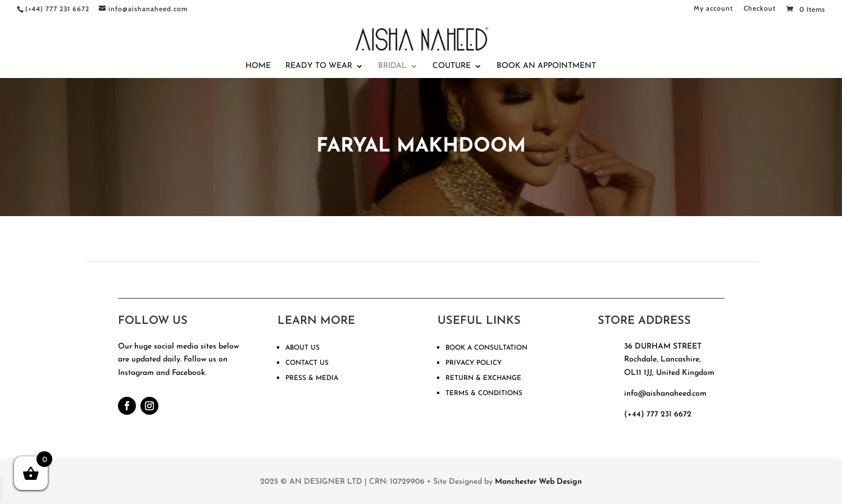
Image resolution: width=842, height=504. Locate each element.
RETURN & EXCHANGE (483, 378)
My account (713, 9)
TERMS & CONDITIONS (484, 393)
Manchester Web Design (538, 482)
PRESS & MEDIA (312, 378)
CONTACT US (307, 363)
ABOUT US (302, 348)
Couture (452, 66)
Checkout (760, 9)
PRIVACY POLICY (474, 363)
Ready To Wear (319, 66)
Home (258, 66)
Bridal (392, 66)
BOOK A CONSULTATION (486, 348)
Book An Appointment (546, 66)
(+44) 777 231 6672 (658, 414)
